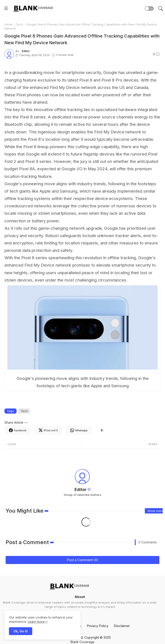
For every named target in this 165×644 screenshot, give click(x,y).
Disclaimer (122, 626)
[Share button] (102, 430)
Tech (19, 24)
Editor (80, 489)
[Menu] (6, 8)
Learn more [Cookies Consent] (36, 622)
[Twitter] (48, 430)
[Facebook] (18, 430)
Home (9, 24)
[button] (149, 8)
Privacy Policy (97, 626)
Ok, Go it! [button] (21, 631)
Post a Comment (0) (82, 560)
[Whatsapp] (79, 430)
